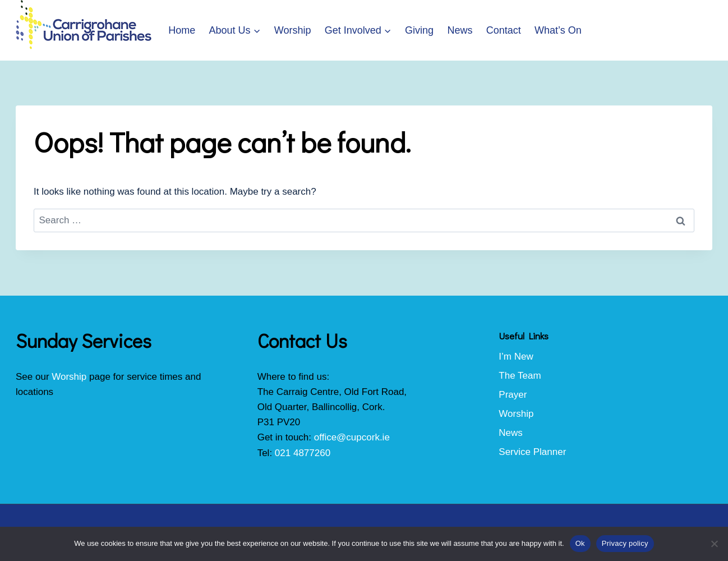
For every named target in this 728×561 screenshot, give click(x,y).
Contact (504, 30)
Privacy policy (625, 543)
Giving (419, 30)
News (460, 30)
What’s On (558, 30)
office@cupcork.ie (352, 437)
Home (182, 30)
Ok (580, 543)
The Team (520, 376)
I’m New (516, 357)
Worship (293, 30)
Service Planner (532, 452)
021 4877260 (303, 453)
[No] (714, 544)
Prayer (513, 395)
